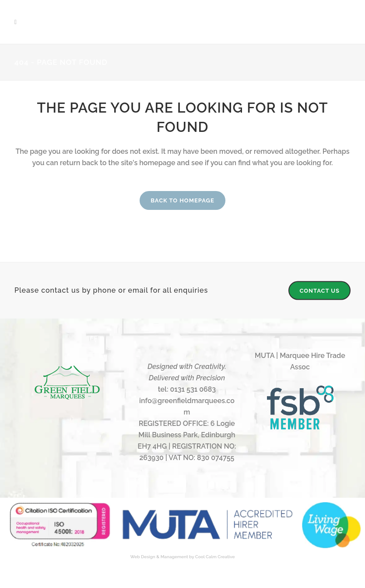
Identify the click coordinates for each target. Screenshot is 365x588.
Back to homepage (182, 200)
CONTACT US (319, 290)
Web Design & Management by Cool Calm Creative (183, 557)
